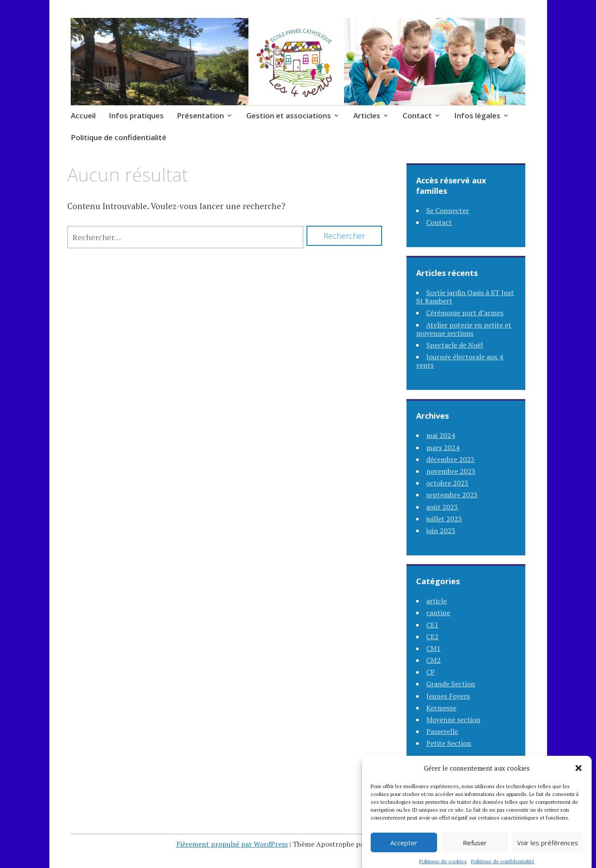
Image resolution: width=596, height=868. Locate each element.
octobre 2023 (447, 483)
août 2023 (442, 507)
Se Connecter (448, 210)
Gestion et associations (289, 115)
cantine (438, 613)
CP (431, 672)
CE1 (432, 625)
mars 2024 (443, 448)
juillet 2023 (444, 519)
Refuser (475, 853)
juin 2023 (441, 530)
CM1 (433, 648)
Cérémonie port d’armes (465, 313)
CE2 (432, 637)
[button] (579, 778)
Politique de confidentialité (119, 137)
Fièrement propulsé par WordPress (232, 844)
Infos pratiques (136, 115)
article (436, 601)
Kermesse (441, 708)
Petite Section (449, 743)
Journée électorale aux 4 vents (460, 361)
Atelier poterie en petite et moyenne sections (464, 329)
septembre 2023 (452, 495)
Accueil (83, 115)
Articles (367, 115)
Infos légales (477, 115)
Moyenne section (453, 720)
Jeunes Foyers (448, 696)
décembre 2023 (450, 459)
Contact (417, 115)
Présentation (200, 115)
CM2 (433, 660)
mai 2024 (441, 435)
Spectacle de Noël (455, 345)
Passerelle (442, 731)
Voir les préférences (548, 853)
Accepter (404, 853)
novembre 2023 (451, 471)
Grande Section (451, 684)
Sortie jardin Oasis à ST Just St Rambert (465, 297)
